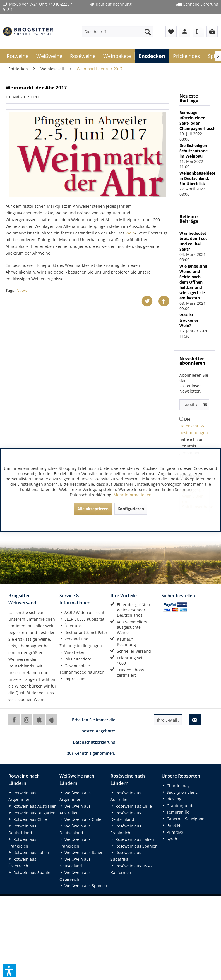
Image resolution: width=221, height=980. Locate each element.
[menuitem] (118, 32)
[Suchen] (148, 32)
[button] (9, 971)
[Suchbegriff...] (118, 32)
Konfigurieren (131, 509)
